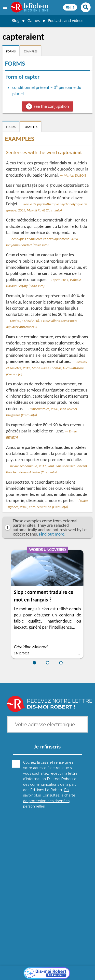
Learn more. (76, 958)
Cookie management (24, 970)
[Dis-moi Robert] (47, 861)
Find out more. (52, 534)
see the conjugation (51, 106)
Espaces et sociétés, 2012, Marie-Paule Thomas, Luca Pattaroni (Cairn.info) (47, 368)
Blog (15, 21)
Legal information (75, 965)
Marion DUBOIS (75, 175)
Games (33, 21)
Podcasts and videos (66, 21)
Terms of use (53, 970)
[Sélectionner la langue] (70, 7)
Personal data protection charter (32, 965)
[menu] (6, 7)
